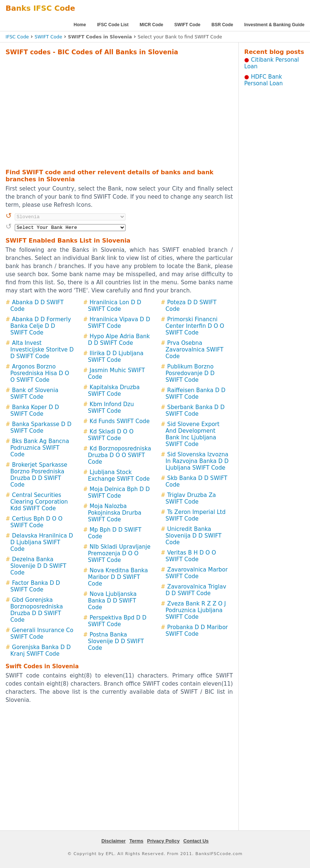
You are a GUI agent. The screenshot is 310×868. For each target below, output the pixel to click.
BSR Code (222, 25)
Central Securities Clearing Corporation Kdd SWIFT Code (39, 502)
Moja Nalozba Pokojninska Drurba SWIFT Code (115, 513)
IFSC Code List (113, 25)
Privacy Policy (163, 841)
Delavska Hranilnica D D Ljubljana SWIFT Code (42, 542)
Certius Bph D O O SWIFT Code (36, 522)
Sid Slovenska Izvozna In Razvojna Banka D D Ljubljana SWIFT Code (197, 461)
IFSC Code (17, 37)
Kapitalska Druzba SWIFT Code (114, 391)
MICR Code (151, 25)
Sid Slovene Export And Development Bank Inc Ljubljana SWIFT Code (193, 434)
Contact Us (196, 841)
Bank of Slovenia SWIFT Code (34, 394)
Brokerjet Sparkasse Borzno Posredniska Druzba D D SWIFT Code (39, 475)
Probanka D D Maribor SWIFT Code (197, 631)
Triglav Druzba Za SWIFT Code (191, 498)
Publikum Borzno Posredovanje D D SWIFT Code (190, 373)
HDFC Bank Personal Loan (264, 80)
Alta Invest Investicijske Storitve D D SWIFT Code (42, 350)
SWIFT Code (187, 25)
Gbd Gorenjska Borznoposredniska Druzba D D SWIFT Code (37, 610)
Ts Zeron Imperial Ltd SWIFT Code (196, 515)
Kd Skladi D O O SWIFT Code (111, 435)
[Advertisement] (108, 111)
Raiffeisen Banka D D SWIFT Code (196, 394)
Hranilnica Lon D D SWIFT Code (114, 306)
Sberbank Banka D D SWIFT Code (195, 411)
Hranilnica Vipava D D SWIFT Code (119, 323)
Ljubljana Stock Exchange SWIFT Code (119, 476)
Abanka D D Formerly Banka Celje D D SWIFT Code (41, 326)
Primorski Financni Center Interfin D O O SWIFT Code (195, 326)
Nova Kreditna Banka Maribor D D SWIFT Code (118, 577)
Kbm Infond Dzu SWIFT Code (111, 408)
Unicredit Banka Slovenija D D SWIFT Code (194, 536)
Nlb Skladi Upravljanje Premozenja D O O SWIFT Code (119, 553)
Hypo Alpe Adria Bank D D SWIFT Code (119, 340)
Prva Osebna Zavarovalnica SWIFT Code (195, 350)
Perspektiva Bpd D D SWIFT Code (117, 621)
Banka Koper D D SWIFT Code (35, 411)
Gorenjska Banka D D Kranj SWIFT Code (41, 651)
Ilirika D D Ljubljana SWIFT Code (116, 357)
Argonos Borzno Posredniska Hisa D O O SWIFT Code (40, 373)
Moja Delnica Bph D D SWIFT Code (119, 493)
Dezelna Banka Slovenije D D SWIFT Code (38, 566)
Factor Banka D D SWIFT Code (35, 586)
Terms (136, 841)
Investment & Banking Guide (274, 25)
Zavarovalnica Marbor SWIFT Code (197, 573)
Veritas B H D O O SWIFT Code (191, 556)
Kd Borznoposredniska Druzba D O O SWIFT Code (119, 455)
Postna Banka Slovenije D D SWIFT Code (116, 641)
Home (80, 25)
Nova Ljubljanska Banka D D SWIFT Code (112, 601)
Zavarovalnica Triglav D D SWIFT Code (196, 590)
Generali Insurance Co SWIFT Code (42, 634)
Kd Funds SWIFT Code (120, 421)
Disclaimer (114, 841)
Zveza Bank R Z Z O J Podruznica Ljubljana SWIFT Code (196, 610)
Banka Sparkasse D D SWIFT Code (41, 428)
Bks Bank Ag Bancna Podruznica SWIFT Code (40, 448)
